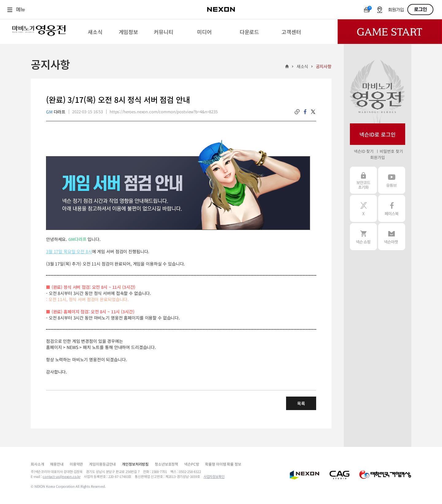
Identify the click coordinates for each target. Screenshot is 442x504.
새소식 (302, 66)
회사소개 (37, 464)
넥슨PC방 (192, 464)
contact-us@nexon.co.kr (62, 476)
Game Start (390, 32)
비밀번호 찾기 (391, 151)
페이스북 (392, 208)
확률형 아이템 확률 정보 (223, 464)
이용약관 (76, 464)
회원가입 (396, 10)
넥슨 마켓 (392, 237)
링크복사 (297, 112)
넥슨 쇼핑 (363, 237)
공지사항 (324, 66)
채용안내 (57, 464)
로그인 (421, 10)
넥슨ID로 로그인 (378, 134)
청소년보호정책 (166, 464)
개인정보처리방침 (135, 464)
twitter (313, 112)
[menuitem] (95, 32)
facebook (305, 112)
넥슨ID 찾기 (364, 151)
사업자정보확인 (214, 476)
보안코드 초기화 (363, 180)
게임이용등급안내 (102, 464)
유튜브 (392, 180)
